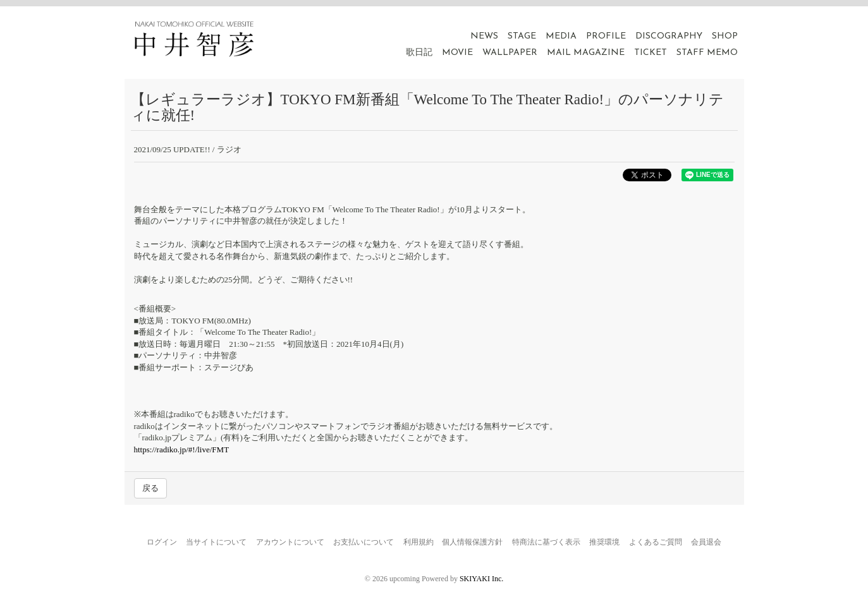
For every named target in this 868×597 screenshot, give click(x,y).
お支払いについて (364, 542)
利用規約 (419, 542)
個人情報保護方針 (472, 542)
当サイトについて (216, 542)
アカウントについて (290, 542)
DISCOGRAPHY (669, 36)
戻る (150, 488)
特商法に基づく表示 (546, 542)
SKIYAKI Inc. (481, 579)
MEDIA (561, 36)
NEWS (484, 36)
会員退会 (706, 542)
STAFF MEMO (707, 53)
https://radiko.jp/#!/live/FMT (182, 449)
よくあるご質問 (656, 542)
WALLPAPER (510, 53)
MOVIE (457, 53)
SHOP (725, 36)
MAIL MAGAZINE (586, 53)
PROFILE (606, 36)
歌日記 (419, 53)
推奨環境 (604, 542)
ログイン (162, 542)
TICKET (651, 53)
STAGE (522, 36)
